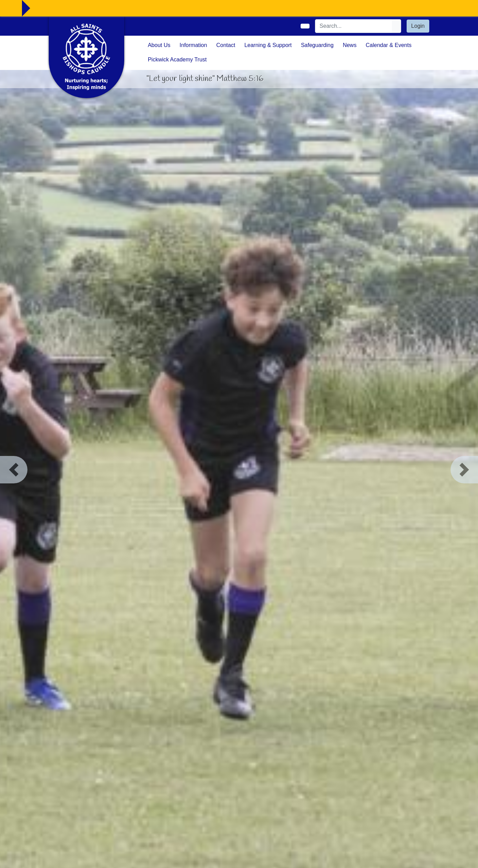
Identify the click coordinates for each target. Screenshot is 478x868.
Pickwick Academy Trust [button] (177, 60)
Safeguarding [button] (317, 45)
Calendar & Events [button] (389, 45)
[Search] (354, 26)
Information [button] (193, 45)
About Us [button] (159, 45)
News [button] (350, 45)
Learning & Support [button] (268, 45)
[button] (14, 470)
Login (418, 26)
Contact (226, 45)
